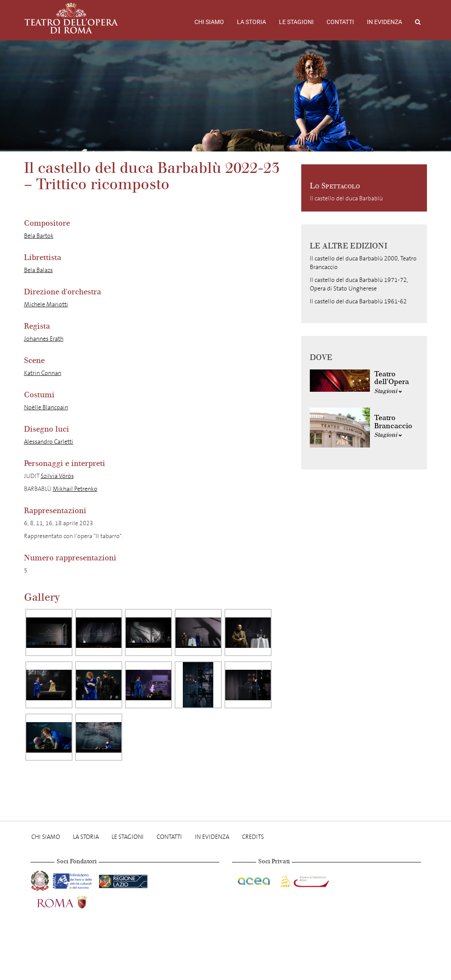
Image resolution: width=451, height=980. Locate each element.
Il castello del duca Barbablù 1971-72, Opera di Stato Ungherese (359, 284)
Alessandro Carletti (49, 442)
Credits (253, 837)
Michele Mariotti (46, 304)
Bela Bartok (39, 236)
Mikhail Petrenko (75, 489)
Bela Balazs (38, 270)
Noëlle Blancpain (46, 407)
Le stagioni (296, 22)
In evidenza (384, 22)
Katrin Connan (43, 373)
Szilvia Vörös (57, 476)
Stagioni (388, 391)
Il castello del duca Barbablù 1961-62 (358, 301)
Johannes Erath (44, 339)
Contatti (340, 22)
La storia (251, 22)
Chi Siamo (209, 22)
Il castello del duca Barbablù (346, 198)
